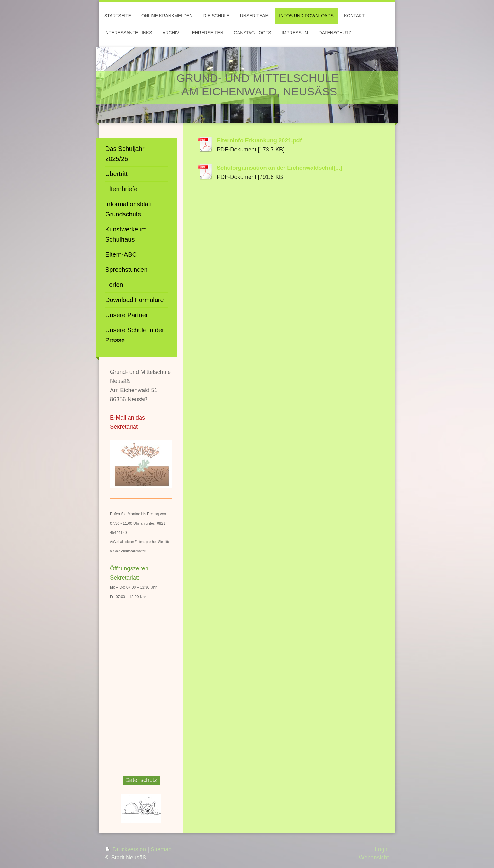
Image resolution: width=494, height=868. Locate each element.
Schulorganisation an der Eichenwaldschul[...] (279, 168)
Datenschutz (141, 780)
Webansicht (374, 858)
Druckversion (126, 849)
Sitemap (161, 849)
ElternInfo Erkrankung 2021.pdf (259, 140)
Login (382, 849)
